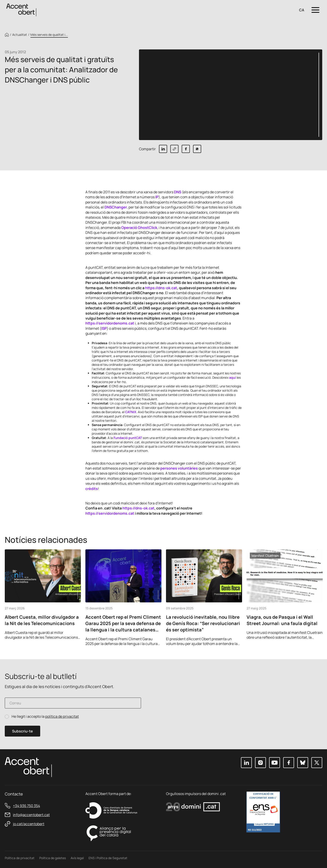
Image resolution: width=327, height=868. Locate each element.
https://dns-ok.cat (161, 288)
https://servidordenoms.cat (110, 323)
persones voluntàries (179, 468)
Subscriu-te (22, 731)
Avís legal (77, 858)
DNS (178, 192)
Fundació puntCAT (128, 438)
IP (157, 197)
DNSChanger (116, 207)
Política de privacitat (20, 858)
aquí (233, 377)
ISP (104, 328)
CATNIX (131, 412)
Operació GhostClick (139, 228)
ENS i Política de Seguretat (108, 858)
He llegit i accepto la (45, 716)
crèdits (92, 489)
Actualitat (20, 35)
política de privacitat (62, 716)
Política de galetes (53, 858)
